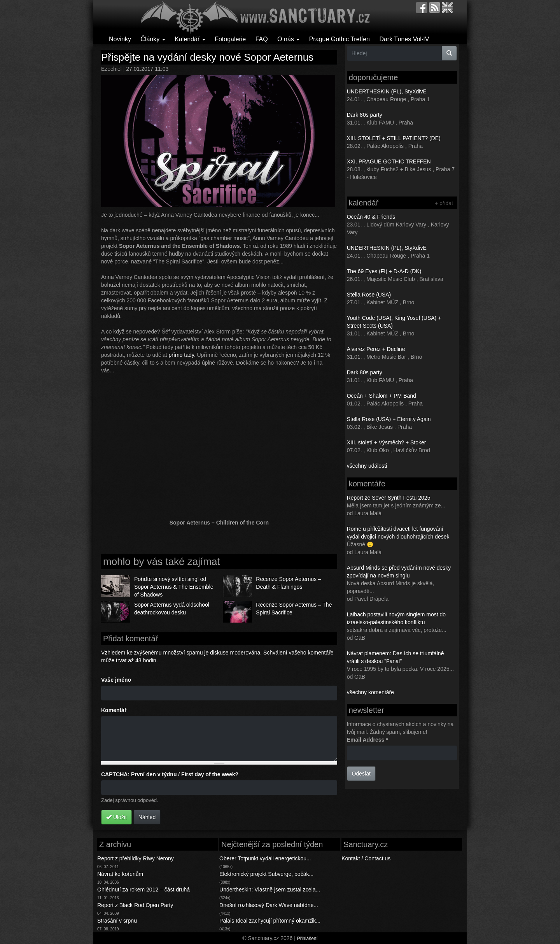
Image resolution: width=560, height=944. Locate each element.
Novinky (120, 39)
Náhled (147, 817)
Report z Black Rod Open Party (135, 905)
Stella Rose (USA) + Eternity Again (389, 419)
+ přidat (444, 203)
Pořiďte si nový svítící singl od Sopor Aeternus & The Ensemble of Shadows (174, 587)
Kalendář (190, 39)
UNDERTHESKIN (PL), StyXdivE (387, 91)
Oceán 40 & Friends (371, 217)
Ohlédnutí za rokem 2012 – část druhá (143, 890)
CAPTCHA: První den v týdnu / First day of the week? (170, 774)
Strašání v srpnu (117, 921)
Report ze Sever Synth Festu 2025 (389, 498)
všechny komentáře (370, 692)
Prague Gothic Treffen (339, 39)
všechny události (367, 466)
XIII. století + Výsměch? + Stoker (387, 442)
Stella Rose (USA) (369, 295)
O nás (288, 39)
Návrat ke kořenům (120, 874)
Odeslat (361, 774)
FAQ (262, 39)
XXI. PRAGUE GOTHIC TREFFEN (389, 161)
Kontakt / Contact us (366, 858)
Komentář (114, 710)
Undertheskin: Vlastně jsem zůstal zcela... (270, 890)
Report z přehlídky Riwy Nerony (136, 858)
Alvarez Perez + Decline (376, 349)
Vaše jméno (116, 680)
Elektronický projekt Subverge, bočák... (266, 874)
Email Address (367, 740)
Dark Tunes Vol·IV (404, 39)
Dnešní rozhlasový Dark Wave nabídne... (269, 905)
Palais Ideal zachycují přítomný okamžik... (270, 921)
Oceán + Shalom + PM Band (381, 396)
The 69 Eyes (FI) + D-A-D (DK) (384, 271)
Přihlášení (307, 939)
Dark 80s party (365, 115)
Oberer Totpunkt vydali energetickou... (265, 858)
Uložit (116, 817)
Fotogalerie (230, 39)
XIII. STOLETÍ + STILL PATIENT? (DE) (394, 138)
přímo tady (181, 355)
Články (153, 39)
